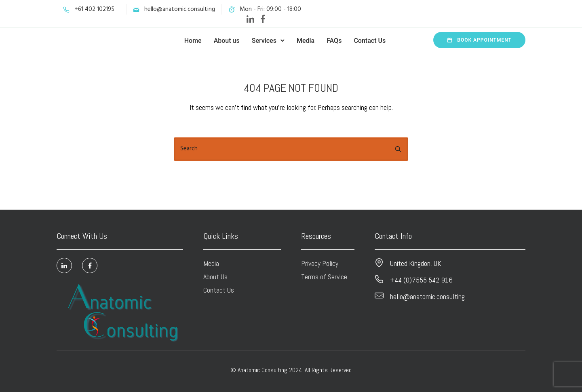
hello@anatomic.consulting (180, 9)
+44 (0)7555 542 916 (421, 280)
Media (306, 41)
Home (193, 41)
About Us (215, 277)
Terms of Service (324, 277)
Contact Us (370, 41)
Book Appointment (479, 40)
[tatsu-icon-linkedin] (250, 19)
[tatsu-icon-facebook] (263, 19)
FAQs (334, 41)
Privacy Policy (320, 263)
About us (227, 41)
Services (264, 41)
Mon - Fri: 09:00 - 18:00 (270, 9)
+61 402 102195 (94, 9)
